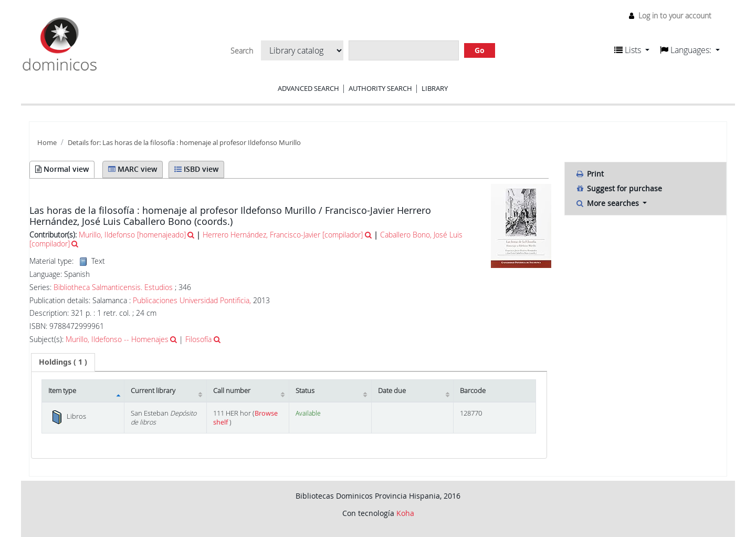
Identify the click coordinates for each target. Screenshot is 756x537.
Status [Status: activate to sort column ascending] (305, 391)
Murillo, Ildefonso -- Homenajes (117, 339)
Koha (405, 513)
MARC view (133, 169)
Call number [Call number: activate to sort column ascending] (232, 391)
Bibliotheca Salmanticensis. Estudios (113, 287)
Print (590, 174)
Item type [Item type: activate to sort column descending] (62, 391)
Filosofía (198, 339)
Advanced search (308, 88)
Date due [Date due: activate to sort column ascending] (392, 391)
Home (47, 143)
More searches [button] (608, 203)
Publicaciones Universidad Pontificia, (192, 300)
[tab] (63, 362)
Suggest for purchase (619, 188)
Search (242, 51)
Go (480, 50)
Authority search (380, 88)
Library (435, 88)
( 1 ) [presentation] (63, 362)
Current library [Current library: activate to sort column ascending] (153, 391)
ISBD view (196, 169)
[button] (632, 50)
